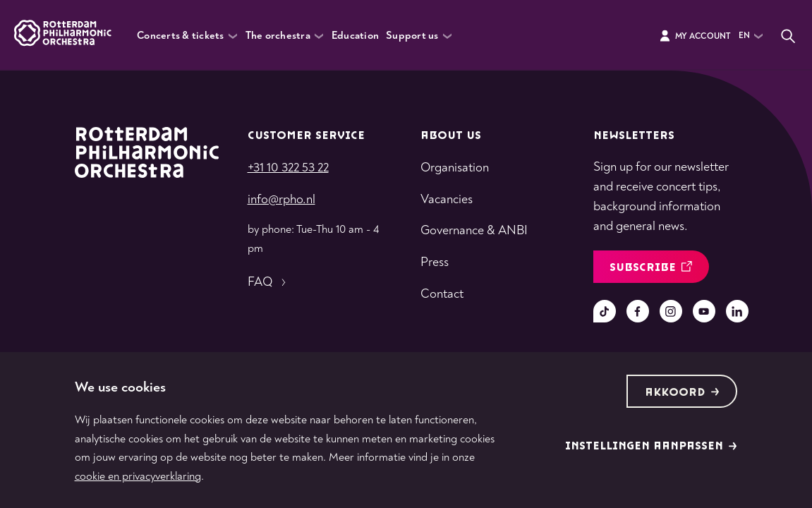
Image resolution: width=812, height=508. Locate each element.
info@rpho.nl (281, 199)
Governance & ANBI (474, 230)
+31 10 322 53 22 (288, 168)
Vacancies (447, 199)
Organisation (455, 168)
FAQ (268, 282)
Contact (442, 294)
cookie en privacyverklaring (138, 476)
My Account (695, 36)
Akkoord (682, 393)
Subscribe (651, 268)
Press (435, 262)
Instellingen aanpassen (651, 446)
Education (355, 36)
